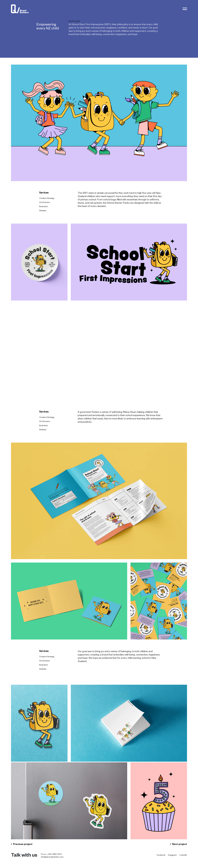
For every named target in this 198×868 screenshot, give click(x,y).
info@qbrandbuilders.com (52, 857)
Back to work (74, 21)
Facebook (161, 855)
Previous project (23, 845)
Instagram (172, 855)
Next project (180, 845)
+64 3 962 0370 (55, 855)
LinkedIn (183, 855)
